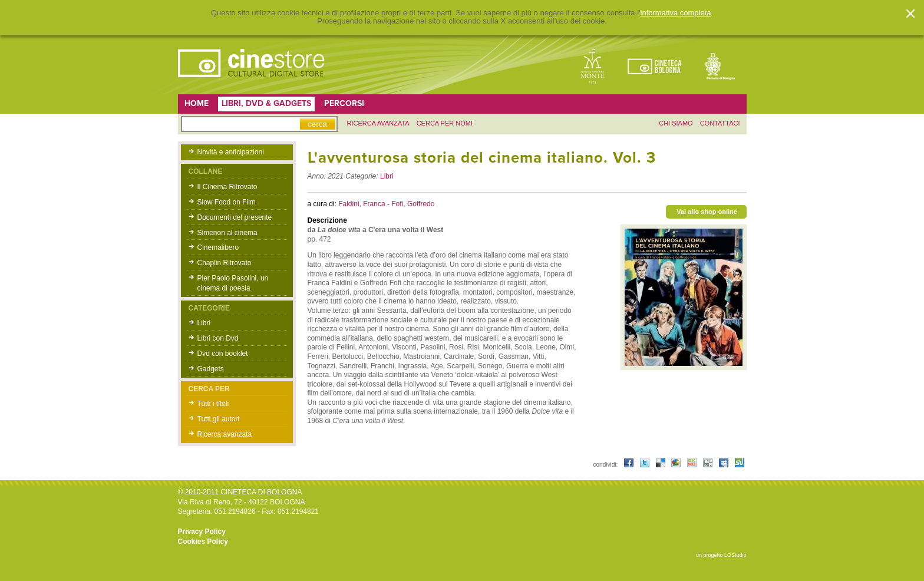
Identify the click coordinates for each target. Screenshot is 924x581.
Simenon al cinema (227, 233)
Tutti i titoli (213, 404)
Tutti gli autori (219, 419)
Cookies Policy (203, 542)
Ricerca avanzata (225, 434)
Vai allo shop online (707, 212)
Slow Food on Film (227, 202)
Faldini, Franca (363, 204)
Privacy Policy (202, 532)
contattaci (720, 123)
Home (197, 103)
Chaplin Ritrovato (225, 263)
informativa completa (676, 13)
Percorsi (344, 103)
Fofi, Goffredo (413, 204)
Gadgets (211, 369)
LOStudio (735, 555)
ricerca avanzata (378, 123)
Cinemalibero (218, 247)
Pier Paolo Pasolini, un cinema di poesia (233, 283)
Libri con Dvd (218, 338)
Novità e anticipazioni (231, 152)
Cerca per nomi (445, 123)
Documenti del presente (235, 217)
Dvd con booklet (223, 354)
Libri (204, 323)
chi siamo (676, 123)
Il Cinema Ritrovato (227, 187)
